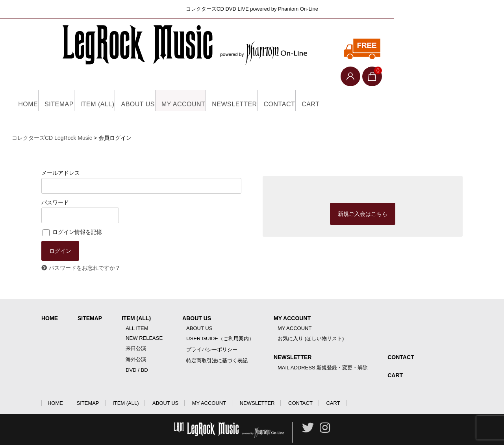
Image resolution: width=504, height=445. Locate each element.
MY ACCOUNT (236, 83)
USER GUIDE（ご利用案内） (220, 321)
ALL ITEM (137, 311)
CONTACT (358, 83)
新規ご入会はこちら (363, 196)
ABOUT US (178, 83)
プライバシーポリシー (212, 332)
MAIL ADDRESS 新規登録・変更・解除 (323, 350)
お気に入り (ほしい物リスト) (311, 321)
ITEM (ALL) (124, 83)
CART (401, 83)
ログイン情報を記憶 (72, 214)
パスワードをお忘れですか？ (85, 250)
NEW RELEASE (144, 320)
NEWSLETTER (300, 83)
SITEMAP (74, 83)
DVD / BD (137, 352)
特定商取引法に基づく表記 (217, 343)
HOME (31, 83)
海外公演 (136, 342)
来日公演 (136, 331)
